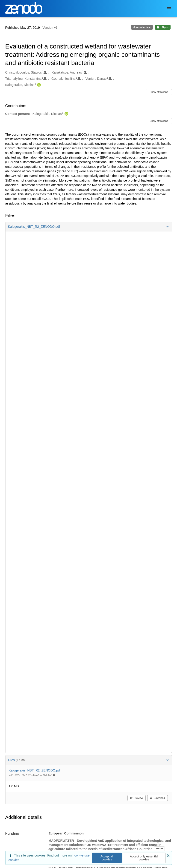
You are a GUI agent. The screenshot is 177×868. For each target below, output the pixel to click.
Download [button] (157, 798)
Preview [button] (136, 798)
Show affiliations (159, 92)
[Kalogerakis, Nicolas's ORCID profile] (38, 85)
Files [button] (89, 760)
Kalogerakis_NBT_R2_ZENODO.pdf (35, 770)
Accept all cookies (107, 858)
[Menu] (169, 9)
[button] (89, 227)
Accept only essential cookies (144, 858)
